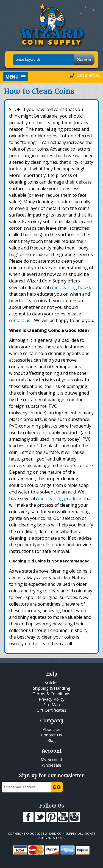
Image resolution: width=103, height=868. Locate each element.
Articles (51, 683)
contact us (20, 320)
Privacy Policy (52, 699)
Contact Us (52, 735)
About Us (52, 729)
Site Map (52, 705)
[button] (16, 77)
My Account (51, 759)
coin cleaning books (70, 287)
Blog (51, 740)
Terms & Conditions (51, 694)
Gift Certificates (51, 710)
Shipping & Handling (52, 688)
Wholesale (51, 765)
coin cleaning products (59, 498)
